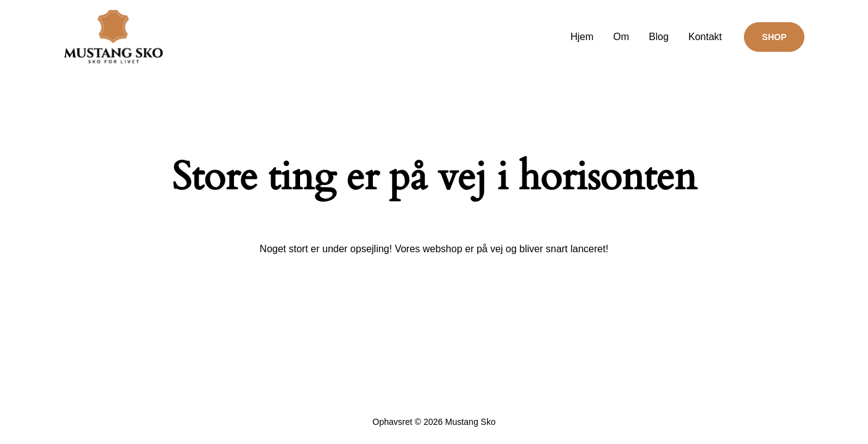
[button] (774, 37)
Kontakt (705, 37)
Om (621, 37)
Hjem (582, 37)
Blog (659, 37)
